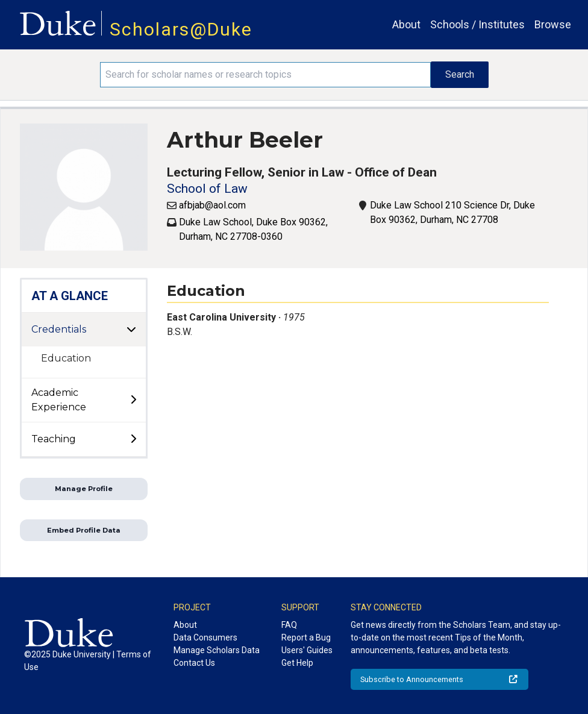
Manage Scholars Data (217, 650)
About (406, 24)
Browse (553, 24)
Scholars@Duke (181, 29)
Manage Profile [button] (84, 489)
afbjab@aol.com (212, 205)
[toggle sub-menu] (133, 400)
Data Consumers (205, 637)
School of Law (207, 189)
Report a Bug (306, 637)
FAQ (289, 625)
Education (66, 358)
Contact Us (194, 663)
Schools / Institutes (477, 24)
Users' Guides (307, 650)
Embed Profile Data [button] (84, 530)
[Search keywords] (265, 75)
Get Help (297, 663)
